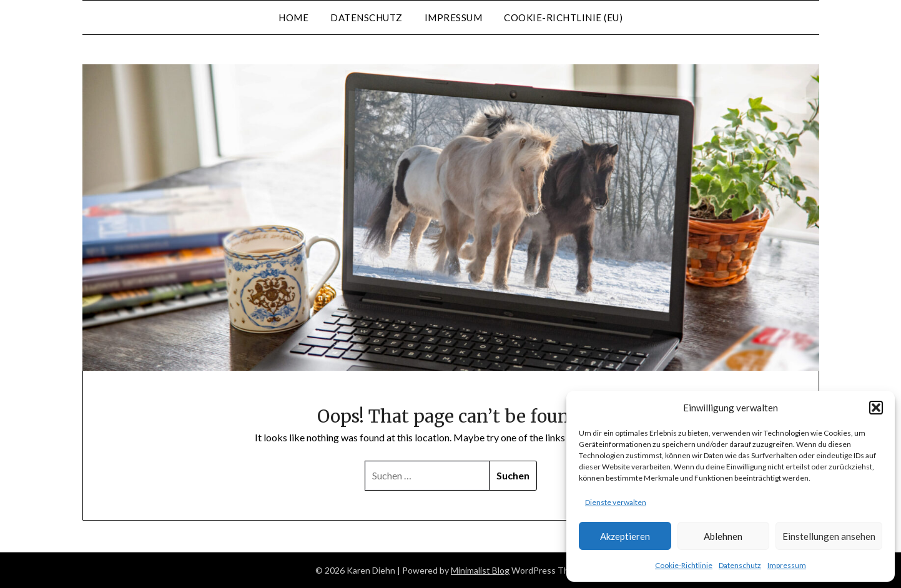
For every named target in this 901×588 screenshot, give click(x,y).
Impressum (787, 565)
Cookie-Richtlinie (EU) (563, 17)
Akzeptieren (625, 536)
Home (293, 17)
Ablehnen (723, 536)
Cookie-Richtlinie (684, 565)
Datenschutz (740, 565)
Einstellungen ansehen (829, 536)
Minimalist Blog (480, 570)
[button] (876, 408)
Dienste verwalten (616, 502)
